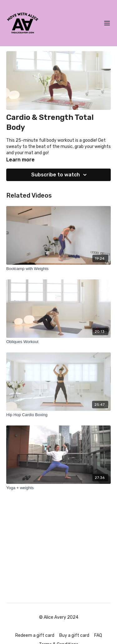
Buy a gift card (74, 635)
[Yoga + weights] (58, 488)
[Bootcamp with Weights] (58, 269)
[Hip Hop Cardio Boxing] (58, 415)
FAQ (98, 635)
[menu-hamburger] (107, 23)
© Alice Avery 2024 (59, 617)
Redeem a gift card (35, 635)
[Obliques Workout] (58, 342)
